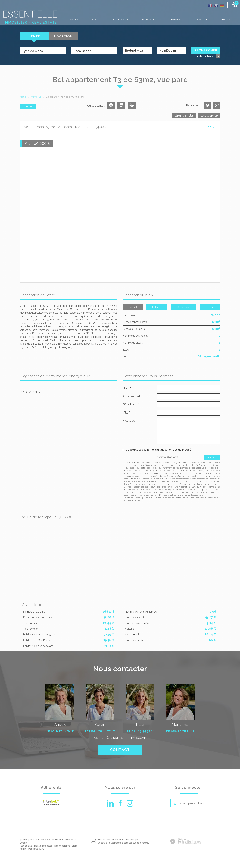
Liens (75, 846)
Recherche (148, 20)
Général (133, 307)
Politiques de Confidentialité (175, 498)
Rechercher (206, 50)
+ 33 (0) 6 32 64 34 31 (60, 731)
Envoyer (212, 458)
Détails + (157, 307)
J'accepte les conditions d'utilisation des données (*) (159, 450)
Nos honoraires (62, 846)
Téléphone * (131, 404)
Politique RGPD (36, 849)
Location (63, 36)
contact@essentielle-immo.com (120, 738)
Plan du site (26, 846)
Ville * (126, 413)
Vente (96, 20)
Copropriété (183, 307)
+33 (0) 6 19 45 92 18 (140, 731)
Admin (23, 849)
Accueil (74, 20)
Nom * (127, 388)
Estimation (175, 20)
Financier (210, 307)
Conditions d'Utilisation (205, 498)
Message (129, 421)
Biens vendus (121, 20)
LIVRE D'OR (201, 20)
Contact (226, 20)
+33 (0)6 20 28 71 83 (180, 731)
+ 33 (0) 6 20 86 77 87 (100, 731)
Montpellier (37, 97)
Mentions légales (43, 846)
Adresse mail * (132, 396)
